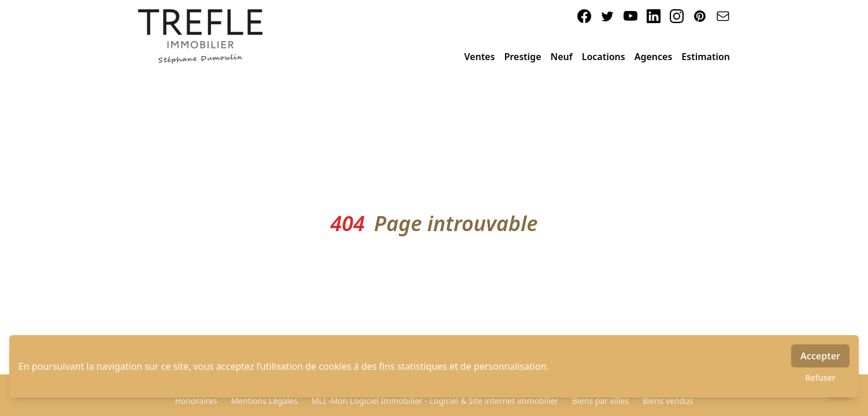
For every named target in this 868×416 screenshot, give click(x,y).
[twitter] (607, 16)
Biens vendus (668, 401)
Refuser (820, 378)
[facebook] (584, 16)
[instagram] (677, 16)
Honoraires (196, 401)
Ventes (479, 57)
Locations (604, 57)
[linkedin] (654, 16)
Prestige (522, 57)
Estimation (706, 57)
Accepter (820, 356)
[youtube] (630, 16)
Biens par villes (600, 401)
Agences (654, 57)
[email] (723, 16)
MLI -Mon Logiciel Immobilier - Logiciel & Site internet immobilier (435, 401)
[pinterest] (700, 16)
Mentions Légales (264, 401)
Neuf (562, 57)
